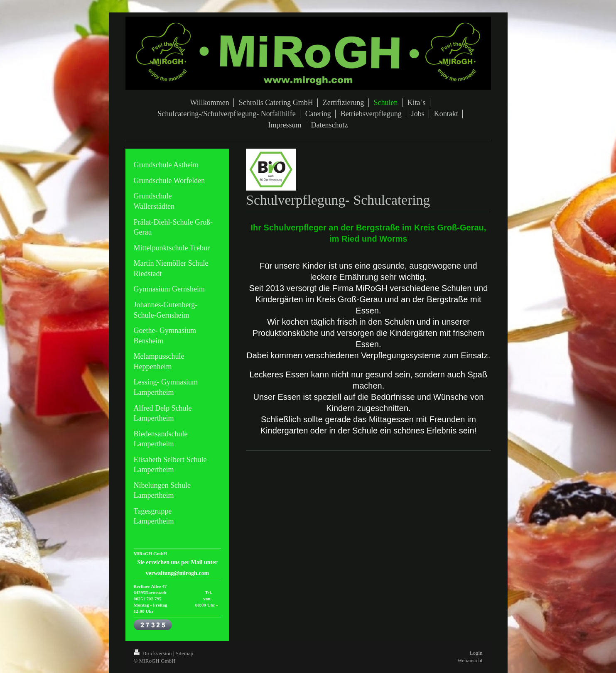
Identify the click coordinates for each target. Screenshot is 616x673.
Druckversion (153, 653)
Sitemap (185, 653)
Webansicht (470, 660)
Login (476, 653)
